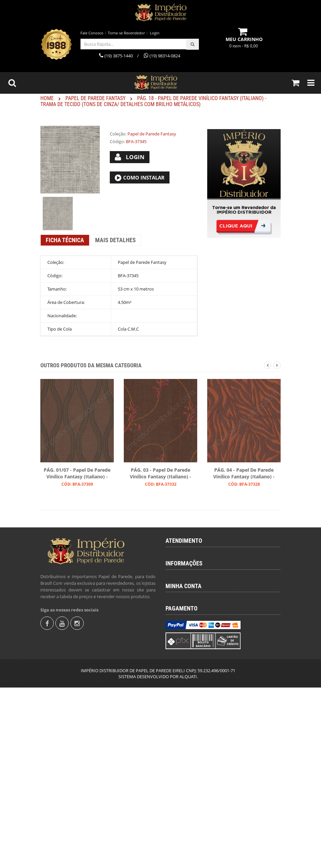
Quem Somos (184, 653)
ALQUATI (188, 857)
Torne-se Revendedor (126, 33)
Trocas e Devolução (190, 699)
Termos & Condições (191, 665)
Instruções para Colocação (197, 687)
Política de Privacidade (193, 710)
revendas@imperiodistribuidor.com (208, 592)
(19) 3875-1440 (186, 569)
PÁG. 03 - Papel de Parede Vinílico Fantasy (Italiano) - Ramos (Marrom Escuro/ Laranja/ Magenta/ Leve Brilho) (161, 474)
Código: (117, 141)
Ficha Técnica (65, 240)
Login (155, 33)
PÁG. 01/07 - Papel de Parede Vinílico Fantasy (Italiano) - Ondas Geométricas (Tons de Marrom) (77, 474)
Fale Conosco (92, 33)
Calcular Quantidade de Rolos (200, 676)
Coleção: (118, 134)
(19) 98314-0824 (187, 581)
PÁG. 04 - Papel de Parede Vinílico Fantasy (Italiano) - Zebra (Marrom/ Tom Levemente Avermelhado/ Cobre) (244, 474)
